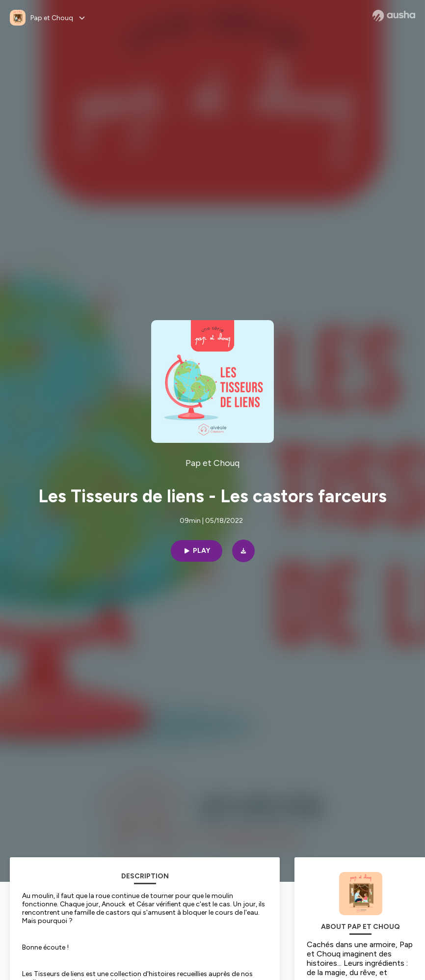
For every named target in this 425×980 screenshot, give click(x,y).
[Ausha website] (394, 16)
